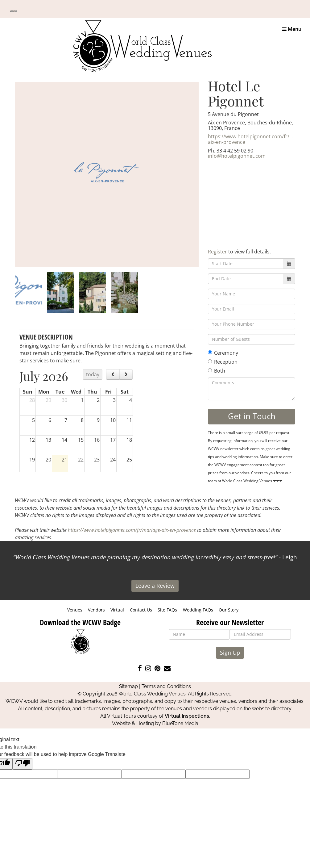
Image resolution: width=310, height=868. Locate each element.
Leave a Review (155, 586)
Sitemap (128, 686)
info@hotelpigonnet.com (237, 156)
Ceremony (223, 353)
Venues (75, 610)
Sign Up (230, 653)
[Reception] (210, 361)
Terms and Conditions (166, 686)
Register (217, 252)
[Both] (210, 370)
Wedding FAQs (198, 610)
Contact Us (141, 610)
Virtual (117, 610)
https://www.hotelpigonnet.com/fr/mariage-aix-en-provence (132, 530)
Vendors (96, 610)
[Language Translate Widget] (14, 11)
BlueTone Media (180, 723)
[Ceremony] (210, 352)
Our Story (229, 610)
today (93, 374)
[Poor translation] (23, 764)
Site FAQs (167, 610)
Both (217, 371)
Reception (223, 362)
